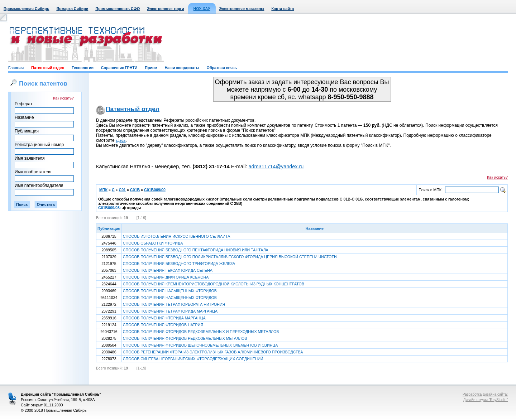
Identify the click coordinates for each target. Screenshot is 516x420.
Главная (16, 68)
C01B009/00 (155, 190)
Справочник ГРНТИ (119, 68)
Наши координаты (182, 68)
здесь (121, 140)
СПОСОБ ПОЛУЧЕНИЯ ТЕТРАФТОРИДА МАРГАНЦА (170, 311)
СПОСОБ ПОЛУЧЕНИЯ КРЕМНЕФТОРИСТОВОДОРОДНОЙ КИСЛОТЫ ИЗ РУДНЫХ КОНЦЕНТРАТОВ (214, 284)
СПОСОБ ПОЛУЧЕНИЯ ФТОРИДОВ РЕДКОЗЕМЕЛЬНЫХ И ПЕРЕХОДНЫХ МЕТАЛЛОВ (201, 332)
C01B (135, 190)
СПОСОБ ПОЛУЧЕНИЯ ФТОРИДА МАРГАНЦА (164, 318)
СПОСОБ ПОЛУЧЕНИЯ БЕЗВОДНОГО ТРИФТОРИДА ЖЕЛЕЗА (179, 264)
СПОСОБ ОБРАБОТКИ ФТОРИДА (153, 243)
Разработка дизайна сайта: (485, 394)
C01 (122, 190)
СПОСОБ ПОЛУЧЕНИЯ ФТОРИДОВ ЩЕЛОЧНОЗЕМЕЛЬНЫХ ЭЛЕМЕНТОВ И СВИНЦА (200, 345)
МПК (103, 190)
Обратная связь (222, 68)
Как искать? (63, 98)
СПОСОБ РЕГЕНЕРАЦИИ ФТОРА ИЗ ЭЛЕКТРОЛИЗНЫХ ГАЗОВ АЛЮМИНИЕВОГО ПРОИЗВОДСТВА (213, 352)
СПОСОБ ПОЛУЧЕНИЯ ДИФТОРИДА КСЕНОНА (166, 277)
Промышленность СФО (118, 9)
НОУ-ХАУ (202, 9)
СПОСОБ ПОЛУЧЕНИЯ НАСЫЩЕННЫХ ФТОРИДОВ (170, 291)
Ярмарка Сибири (72, 9)
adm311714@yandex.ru (276, 166)
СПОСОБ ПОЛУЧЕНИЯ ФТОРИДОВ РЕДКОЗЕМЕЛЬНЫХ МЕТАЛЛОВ (185, 338)
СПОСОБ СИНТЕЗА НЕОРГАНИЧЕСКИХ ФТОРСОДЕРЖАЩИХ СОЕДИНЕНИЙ (193, 359)
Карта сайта (283, 9)
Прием (151, 68)
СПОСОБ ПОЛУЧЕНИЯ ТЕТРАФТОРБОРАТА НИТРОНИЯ (174, 304)
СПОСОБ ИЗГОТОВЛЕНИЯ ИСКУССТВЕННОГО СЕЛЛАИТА (176, 236)
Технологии (83, 68)
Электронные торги (165, 9)
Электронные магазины (242, 9)
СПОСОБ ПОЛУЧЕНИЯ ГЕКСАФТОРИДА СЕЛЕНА (168, 270)
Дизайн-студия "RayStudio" (486, 400)
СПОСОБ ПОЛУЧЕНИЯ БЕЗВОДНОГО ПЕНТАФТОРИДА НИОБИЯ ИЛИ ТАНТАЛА (196, 250)
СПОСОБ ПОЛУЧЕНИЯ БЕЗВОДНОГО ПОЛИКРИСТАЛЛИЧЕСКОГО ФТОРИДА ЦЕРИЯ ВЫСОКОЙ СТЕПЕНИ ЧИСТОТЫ (230, 257)
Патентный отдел (48, 68)
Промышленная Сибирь (26, 9)
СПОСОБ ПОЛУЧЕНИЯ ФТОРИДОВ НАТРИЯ (163, 325)
